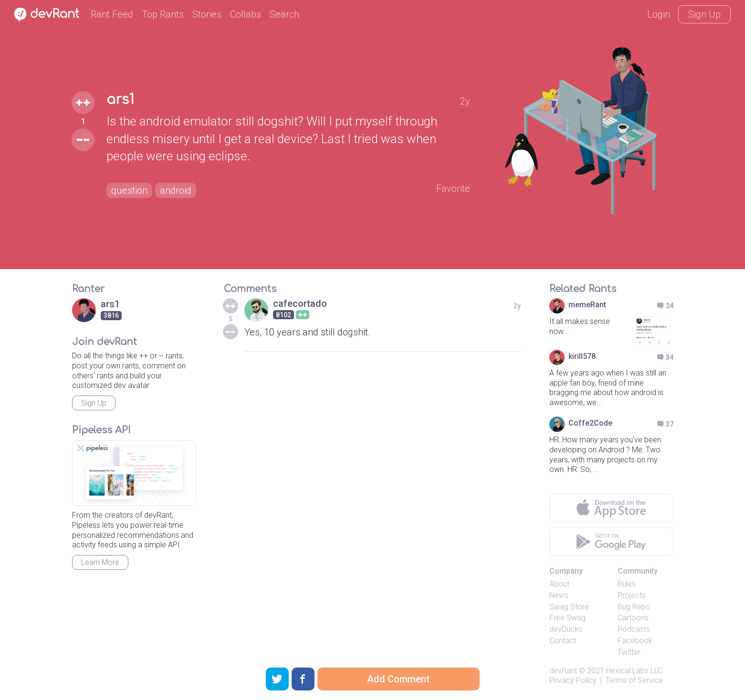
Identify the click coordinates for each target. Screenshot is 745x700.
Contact (563, 641)
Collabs (246, 14)
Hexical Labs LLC (634, 671)
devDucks (566, 629)
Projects (632, 595)
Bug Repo (634, 607)
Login (659, 14)
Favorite (453, 188)
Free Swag (567, 618)
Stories (207, 14)
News (559, 595)
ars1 (120, 100)
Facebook (635, 641)
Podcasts (634, 629)
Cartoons (633, 618)
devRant (563, 671)
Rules (627, 584)
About (559, 584)
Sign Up (704, 14)
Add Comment (398, 679)
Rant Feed (112, 14)
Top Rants (163, 14)
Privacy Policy (573, 680)
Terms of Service (634, 680)
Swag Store (569, 607)
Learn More (100, 562)
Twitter (629, 652)
